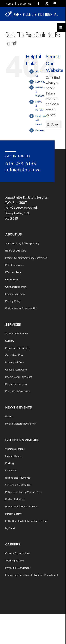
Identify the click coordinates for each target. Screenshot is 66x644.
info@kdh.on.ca (23, 169)
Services (40, 82)
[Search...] (53, 124)
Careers (40, 130)
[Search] (48, 125)
